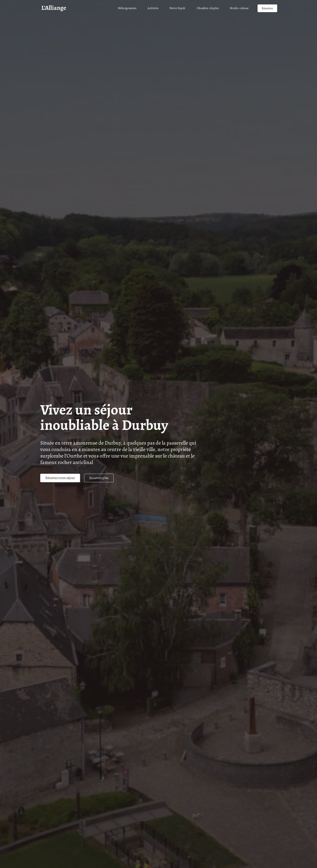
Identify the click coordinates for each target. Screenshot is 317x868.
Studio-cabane (239, 8)
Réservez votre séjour (60, 478)
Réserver (267, 8)
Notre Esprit (178, 8)
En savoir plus (99, 478)
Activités (153, 8)
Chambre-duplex (208, 8)
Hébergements (127, 8)
